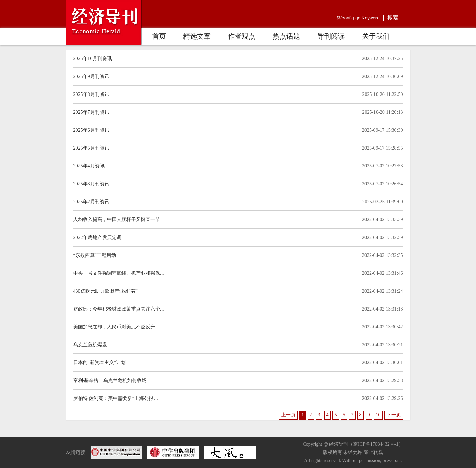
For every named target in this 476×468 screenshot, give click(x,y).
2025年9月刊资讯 (91, 77)
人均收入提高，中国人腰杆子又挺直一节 (117, 220)
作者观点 (242, 36)
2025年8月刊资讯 (91, 94)
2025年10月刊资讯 (93, 59)
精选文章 (197, 36)
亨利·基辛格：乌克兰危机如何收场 (110, 380)
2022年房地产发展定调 (97, 237)
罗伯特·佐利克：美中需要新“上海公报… (116, 398)
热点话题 (286, 36)
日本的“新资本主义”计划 (99, 363)
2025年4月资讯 (89, 166)
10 (378, 415)
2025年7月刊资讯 (91, 112)
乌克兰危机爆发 (90, 345)
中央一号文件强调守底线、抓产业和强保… (119, 273)
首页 (159, 36)
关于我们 (376, 36)
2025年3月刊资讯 (91, 184)
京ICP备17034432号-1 (376, 444)
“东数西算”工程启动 (95, 255)
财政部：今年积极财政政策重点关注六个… (119, 309)
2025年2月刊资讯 (91, 202)
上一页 (288, 415)
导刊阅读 (331, 36)
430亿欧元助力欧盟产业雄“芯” (105, 291)
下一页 (394, 415)
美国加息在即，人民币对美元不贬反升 (114, 327)
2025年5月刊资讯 (91, 148)
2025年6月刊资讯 (91, 130)
